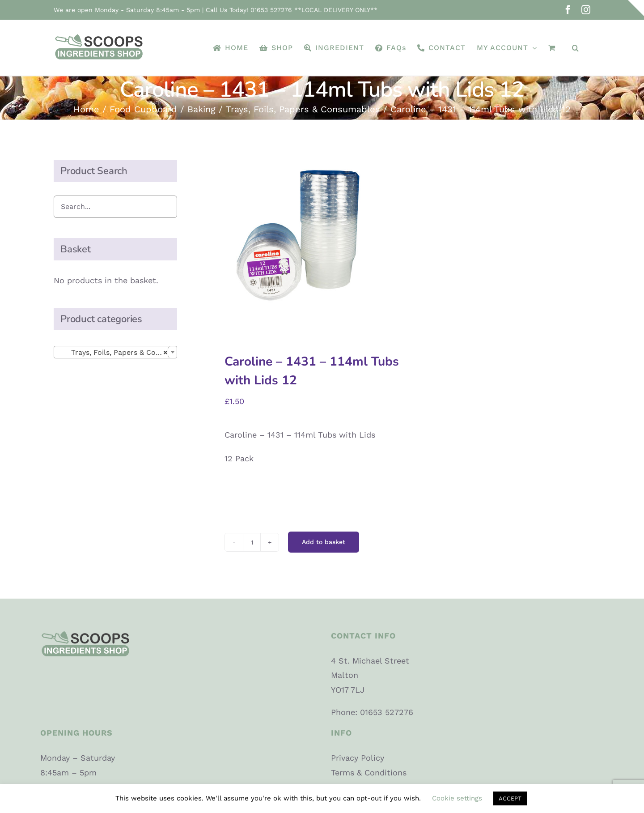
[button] (576, 48)
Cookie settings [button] (457, 798)
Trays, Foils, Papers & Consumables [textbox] (117, 353)
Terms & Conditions (369, 773)
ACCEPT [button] (510, 798)
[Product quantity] (252, 542)
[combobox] (115, 352)
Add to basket (324, 542)
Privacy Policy (358, 758)
